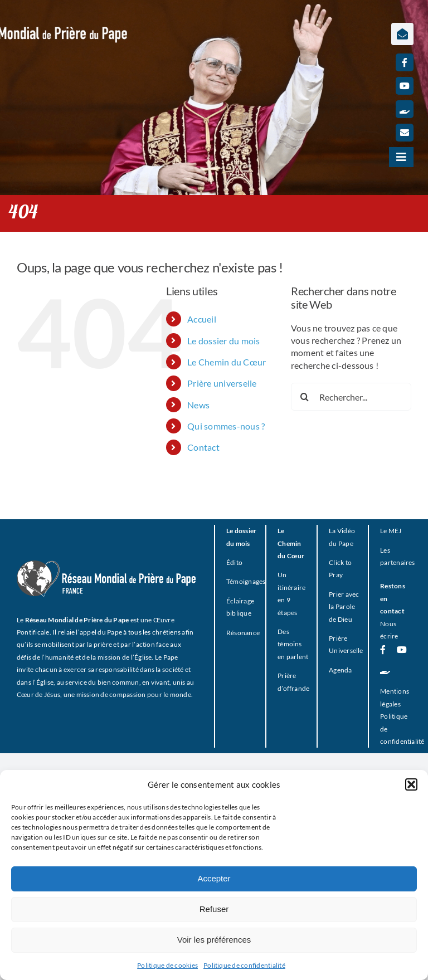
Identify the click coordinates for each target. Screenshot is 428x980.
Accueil (202, 319)
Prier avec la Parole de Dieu (344, 607)
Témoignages (246, 581)
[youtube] (405, 86)
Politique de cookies (167, 965)
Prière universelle (222, 383)
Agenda (340, 670)
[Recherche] (305, 397)
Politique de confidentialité (244, 965)
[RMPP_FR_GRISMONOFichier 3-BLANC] (106, 565)
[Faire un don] (405, 109)
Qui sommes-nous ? (226, 426)
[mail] (405, 133)
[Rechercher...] (351, 397)
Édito (234, 562)
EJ (398, 531)
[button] (411, 784)
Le (383, 531)
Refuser (214, 909)
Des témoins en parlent (293, 644)
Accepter (214, 878)
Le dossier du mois (223, 341)
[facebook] (405, 62)
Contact (203, 447)
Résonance (243, 633)
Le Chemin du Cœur (227, 362)
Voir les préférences (214, 940)
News (198, 405)
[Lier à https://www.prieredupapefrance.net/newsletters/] (402, 34)
